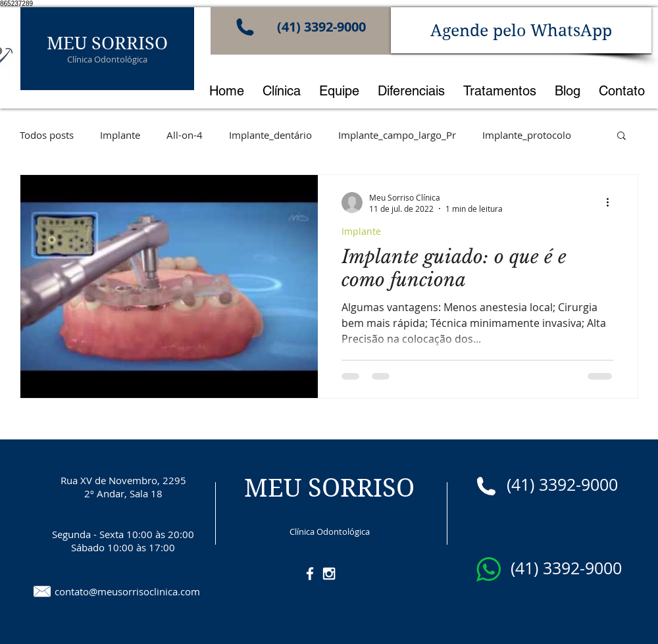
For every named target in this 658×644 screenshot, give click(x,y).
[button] (621, 136)
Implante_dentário (270, 135)
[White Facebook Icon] (310, 574)
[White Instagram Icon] (329, 574)
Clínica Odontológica (107, 59)
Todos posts (47, 135)
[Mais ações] (612, 203)
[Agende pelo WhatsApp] (521, 30)
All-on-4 (185, 135)
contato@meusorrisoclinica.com (127, 591)
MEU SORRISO (107, 43)
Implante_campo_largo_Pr (397, 135)
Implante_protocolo (527, 135)
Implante (120, 135)
